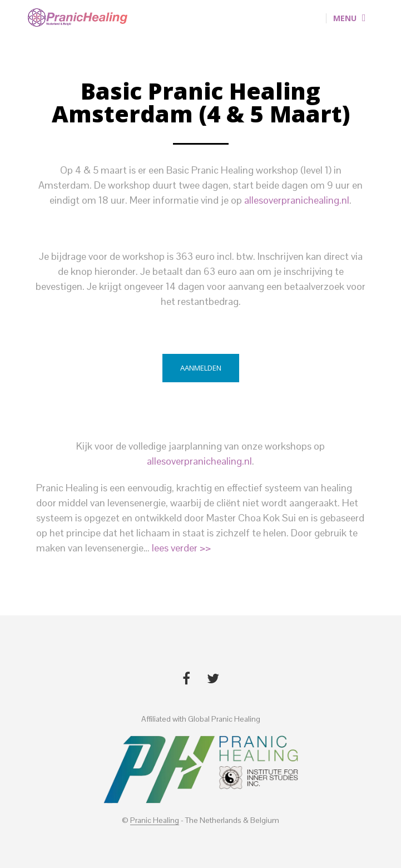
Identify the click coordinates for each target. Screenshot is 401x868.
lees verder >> (181, 548)
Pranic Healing (155, 821)
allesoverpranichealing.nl (297, 200)
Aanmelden (201, 368)
